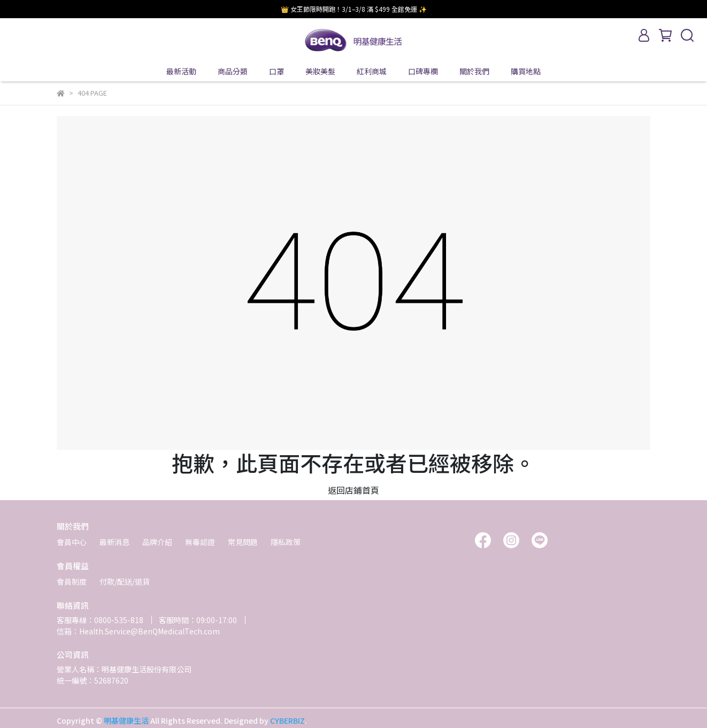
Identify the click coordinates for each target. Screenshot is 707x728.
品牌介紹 (157, 542)
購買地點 (526, 71)
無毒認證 (200, 542)
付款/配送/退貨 (125, 581)
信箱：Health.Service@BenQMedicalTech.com (138, 631)
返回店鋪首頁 (353, 490)
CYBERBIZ (287, 721)
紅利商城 (372, 71)
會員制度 (72, 581)
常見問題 (243, 542)
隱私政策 (286, 542)
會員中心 (72, 542)
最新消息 (114, 542)
